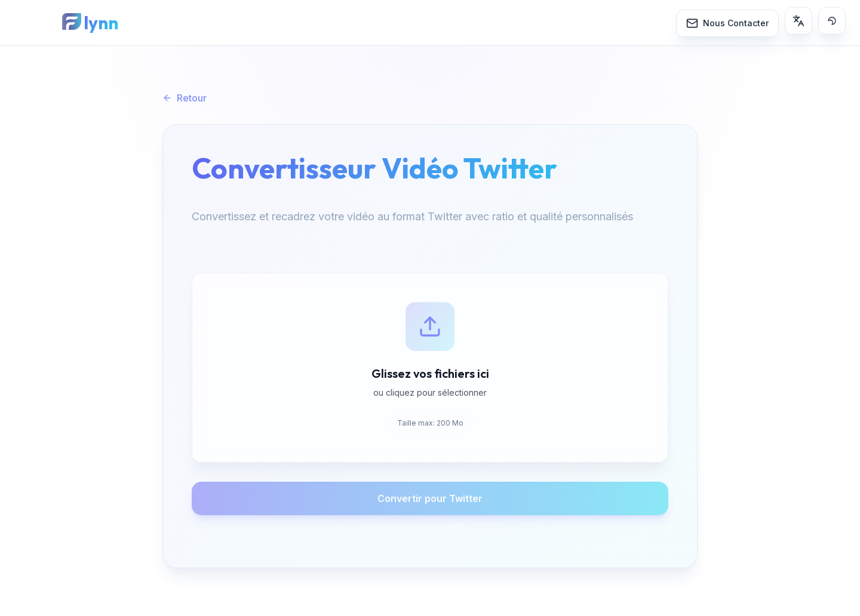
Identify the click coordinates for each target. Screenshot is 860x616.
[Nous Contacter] (727, 23)
